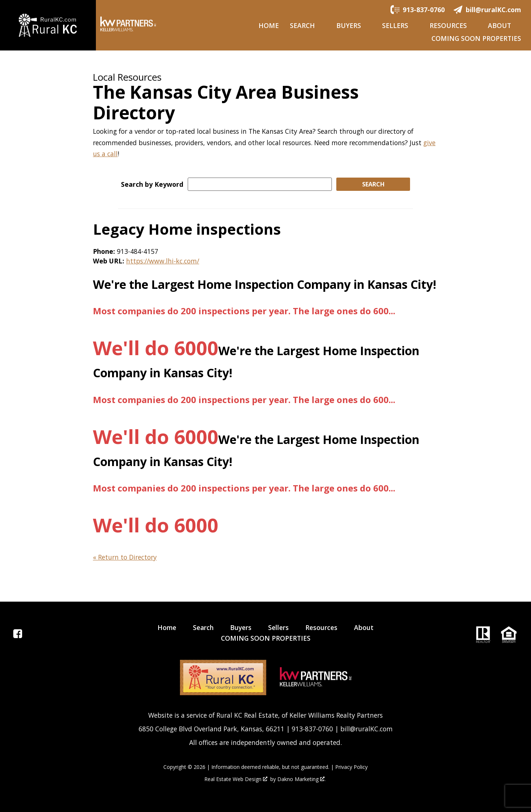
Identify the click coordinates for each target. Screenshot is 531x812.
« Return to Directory (125, 557)
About (364, 627)
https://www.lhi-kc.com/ (163, 261)
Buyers (241, 627)
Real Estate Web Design (236, 779)
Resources (321, 627)
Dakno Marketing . (301, 779)
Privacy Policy (351, 767)
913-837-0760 (312, 729)
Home (269, 26)
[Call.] (418, 9)
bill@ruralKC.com (367, 729)
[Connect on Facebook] (18, 636)
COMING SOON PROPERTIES (476, 39)
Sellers (278, 627)
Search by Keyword (152, 184)
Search (203, 627)
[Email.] (487, 9)
